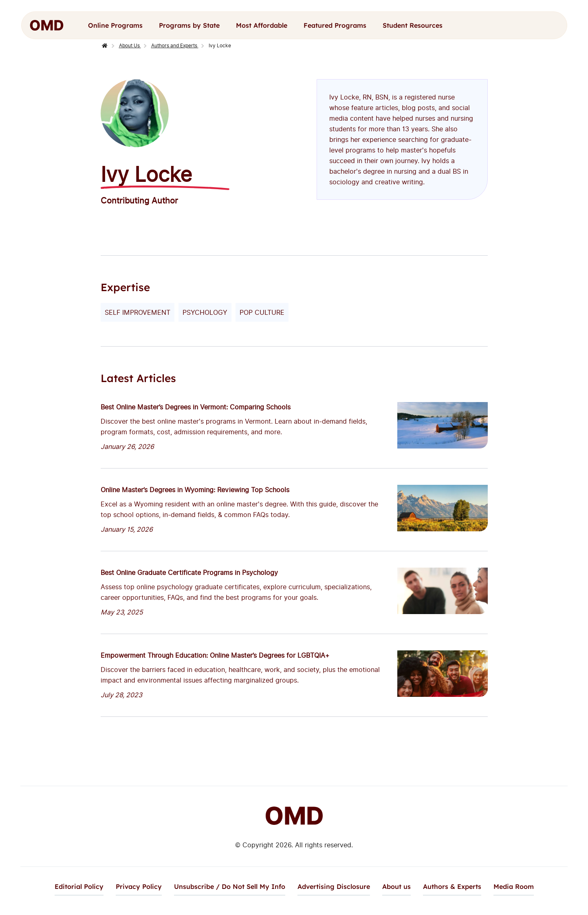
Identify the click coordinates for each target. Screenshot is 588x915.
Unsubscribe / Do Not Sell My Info (230, 886)
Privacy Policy (139, 886)
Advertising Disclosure (334, 886)
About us (396, 886)
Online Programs (115, 25)
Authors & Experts (452, 886)
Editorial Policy (79, 886)
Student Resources (413, 25)
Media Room (514, 886)
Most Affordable (262, 25)
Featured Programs (335, 25)
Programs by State (189, 25)
